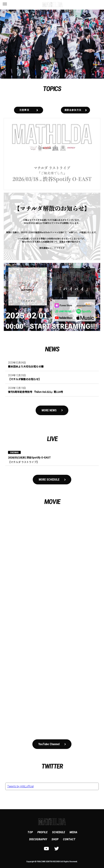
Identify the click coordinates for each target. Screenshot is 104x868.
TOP (30, 832)
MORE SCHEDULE (49, 480)
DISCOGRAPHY (38, 839)
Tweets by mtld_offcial (20, 786)
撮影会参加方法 (73, 110)
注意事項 (24, 110)
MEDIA (73, 832)
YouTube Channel (49, 744)
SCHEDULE (58, 832)
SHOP (55, 839)
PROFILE (42, 832)
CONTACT (69, 839)
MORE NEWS (49, 410)
